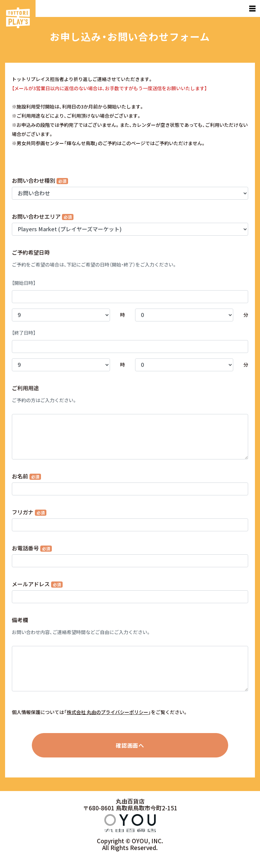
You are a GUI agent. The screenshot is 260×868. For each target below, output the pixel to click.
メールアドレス (37, 584)
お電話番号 (32, 548)
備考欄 (20, 620)
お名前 (26, 476)
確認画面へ (130, 745)
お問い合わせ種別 (40, 180)
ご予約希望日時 (31, 252)
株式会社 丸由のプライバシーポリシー (107, 712)
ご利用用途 (25, 388)
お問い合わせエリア (43, 216)
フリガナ (29, 512)
